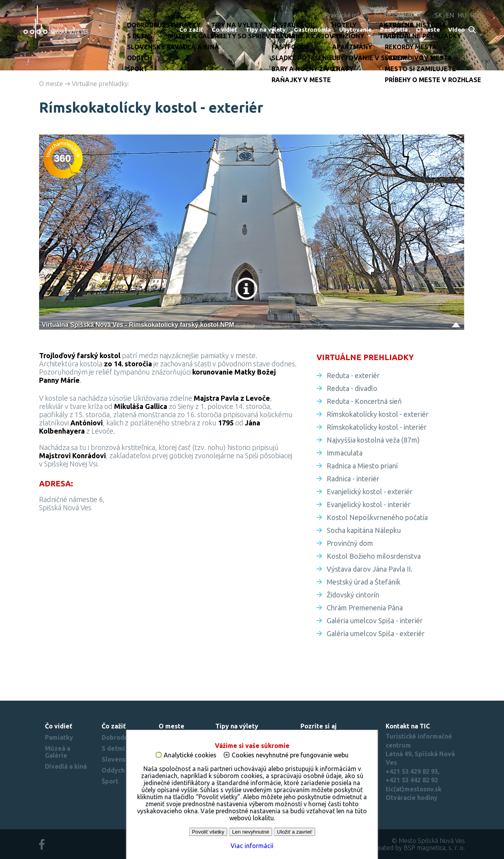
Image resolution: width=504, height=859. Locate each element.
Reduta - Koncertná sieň (364, 401)
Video (457, 30)
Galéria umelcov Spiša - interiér (375, 620)
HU (462, 15)
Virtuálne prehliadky (100, 84)
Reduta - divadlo (352, 388)
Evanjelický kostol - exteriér (370, 491)
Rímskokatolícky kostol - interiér (377, 427)
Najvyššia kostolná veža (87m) (373, 440)
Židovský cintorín (353, 595)
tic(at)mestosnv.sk (414, 789)
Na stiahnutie (393, 15)
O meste (428, 30)
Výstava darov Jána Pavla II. (369, 569)
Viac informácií (252, 846)
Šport (110, 781)
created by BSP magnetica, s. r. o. (418, 848)
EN (450, 15)
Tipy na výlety (265, 30)
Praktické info (344, 15)
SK (439, 15)
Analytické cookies (190, 755)
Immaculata (345, 453)
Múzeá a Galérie (58, 752)
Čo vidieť (224, 30)
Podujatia (394, 30)
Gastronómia (312, 30)
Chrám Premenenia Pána (365, 608)
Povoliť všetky (208, 832)
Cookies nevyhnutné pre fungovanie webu (290, 755)
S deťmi (113, 748)
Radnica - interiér (353, 479)
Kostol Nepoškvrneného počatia (377, 517)
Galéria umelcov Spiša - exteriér (376, 633)
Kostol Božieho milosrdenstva (374, 556)
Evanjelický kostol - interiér (369, 504)
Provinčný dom (350, 543)
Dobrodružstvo (124, 737)
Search (473, 30)
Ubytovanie (355, 30)
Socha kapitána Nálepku (364, 530)
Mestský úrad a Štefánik (364, 582)
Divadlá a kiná (66, 766)
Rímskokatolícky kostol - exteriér (378, 414)
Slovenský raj (122, 759)
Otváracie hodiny (412, 798)
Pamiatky (59, 737)
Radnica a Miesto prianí (362, 466)
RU (475, 15)
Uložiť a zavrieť (295, 832)
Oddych (113, 770)
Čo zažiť (191, 30)
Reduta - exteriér (353, 375)
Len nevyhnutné (251, 832)
